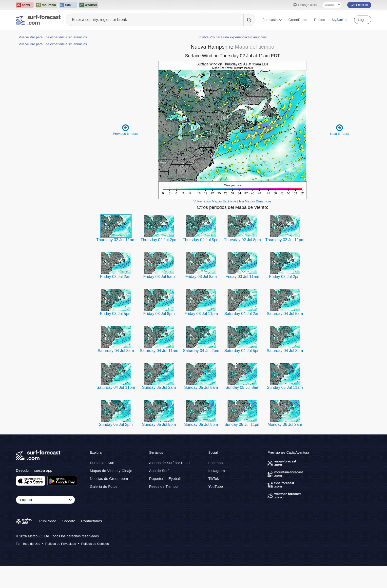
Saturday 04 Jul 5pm (242, 373)
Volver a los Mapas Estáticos (215, 224)
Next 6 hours (339, 152)
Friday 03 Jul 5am (159, 299)
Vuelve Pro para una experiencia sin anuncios (53, 37)
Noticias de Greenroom (109, 501)
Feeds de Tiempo (163, 509)
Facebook (216, 485)
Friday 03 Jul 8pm (159, 336)
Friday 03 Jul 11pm (201, 336)
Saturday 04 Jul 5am (285, 336)
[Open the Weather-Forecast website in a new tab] (88, 5)
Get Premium (359, 5)
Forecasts (272, 20)
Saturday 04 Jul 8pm (285, 373)
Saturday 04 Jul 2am (242, 336)
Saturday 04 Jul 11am (159, 373)
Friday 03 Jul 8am (201, 299)
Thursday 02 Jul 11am (116, 262)
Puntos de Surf (102, 485)
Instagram (217, 493)
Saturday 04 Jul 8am (116, 373)
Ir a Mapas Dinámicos (255, 224)
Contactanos (92, 543)
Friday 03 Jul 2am (116, 299)
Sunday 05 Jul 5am (201, 410)
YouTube (216, 509)
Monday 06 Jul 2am (285, 447)
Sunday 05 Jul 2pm (116, 447)
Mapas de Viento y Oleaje (111, 493)
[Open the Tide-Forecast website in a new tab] (68, 5)
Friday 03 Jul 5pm (116, 336)
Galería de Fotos (104, 509)
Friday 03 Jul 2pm (285, 299)
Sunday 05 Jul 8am (242, 410)
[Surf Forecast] (38, 20)
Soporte (69, 543)
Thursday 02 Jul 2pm (159, 262)
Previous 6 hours (125, 152)
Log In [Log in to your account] (363, 20)
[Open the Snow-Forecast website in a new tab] (25, 5)
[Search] (249, 20)
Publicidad (48, 543)
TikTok (214, 501)
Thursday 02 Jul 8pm (242, 262)
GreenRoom (298, 20)
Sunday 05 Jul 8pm (201, 447)
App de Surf (159, 493)
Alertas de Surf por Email (170, 485)
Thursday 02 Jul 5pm (201, 262)
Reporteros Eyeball (165, 501)
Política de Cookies (95, 566)
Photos (320, 20)
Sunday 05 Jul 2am (159, 410)
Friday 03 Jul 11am (242, 299)
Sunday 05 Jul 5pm (159, 447)
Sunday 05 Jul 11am (285, 410)
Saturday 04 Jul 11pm (116, 410)
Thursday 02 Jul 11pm (285, 262)
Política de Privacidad (61, 566)
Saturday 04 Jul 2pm (201, 373)
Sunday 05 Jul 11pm (242, 447)
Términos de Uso (28, 566)
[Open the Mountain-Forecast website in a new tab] (46, 5)
